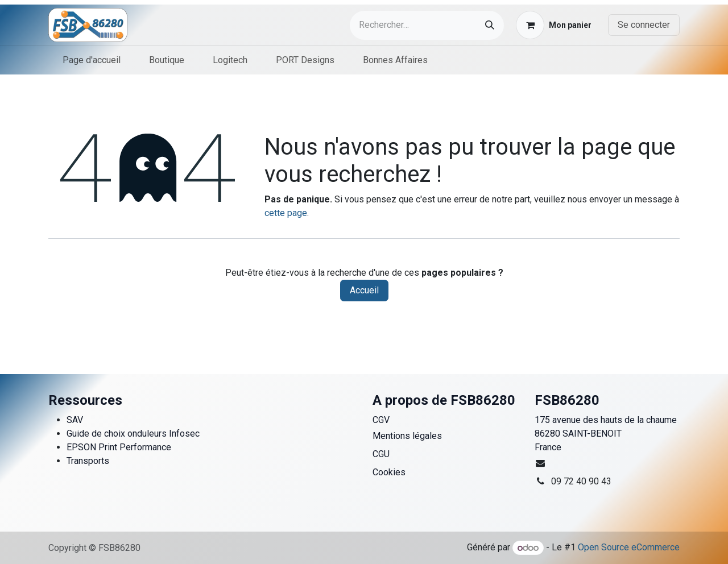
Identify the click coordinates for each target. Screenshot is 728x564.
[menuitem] (92, 60)
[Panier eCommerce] (554, 25)
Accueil (364, 290)
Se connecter (644, 25)
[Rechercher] (490, 25)
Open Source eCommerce (629, 548)
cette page (286, 213)
